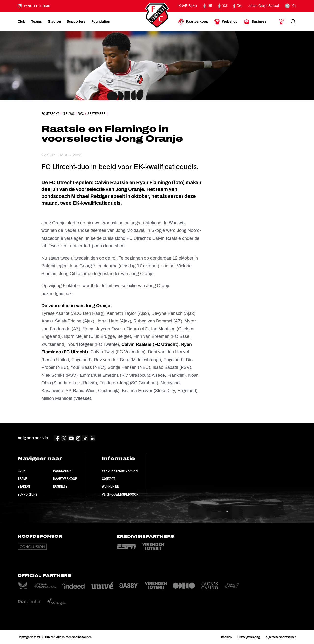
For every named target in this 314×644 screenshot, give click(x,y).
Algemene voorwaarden (281, 637)
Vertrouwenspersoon (120, 494)
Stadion (24, 486)
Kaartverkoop (65, 479)
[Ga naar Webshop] (226, 22)
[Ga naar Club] (21, 22)
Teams (23, 479)
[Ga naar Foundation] (101, 22)
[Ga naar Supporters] (76, 22)
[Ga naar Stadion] (54, 22)
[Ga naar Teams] (37, 22)
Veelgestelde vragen (120, 471)
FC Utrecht (50, 114)
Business (60, 486)
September (96, 114)
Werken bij (111, 486)
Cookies (226, 637)
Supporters (27, 494)
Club (21, 471)
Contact (108, 479)
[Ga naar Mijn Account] (281, 22)
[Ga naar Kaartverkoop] (193, 22)
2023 (81, 114)
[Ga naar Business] (255, 22)
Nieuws (68, 114)
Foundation (62, 471)
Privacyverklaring (249, 637)
